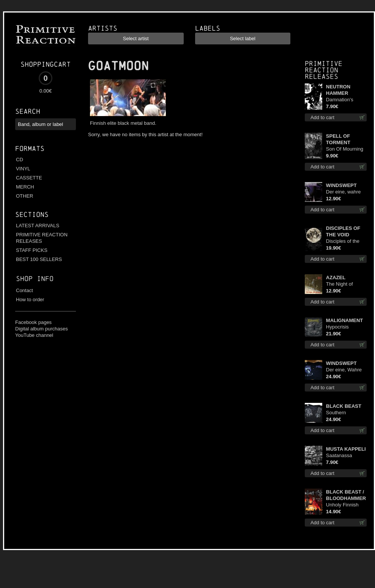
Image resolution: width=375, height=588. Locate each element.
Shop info (35, 279)
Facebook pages (33, 322)
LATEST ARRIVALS (38, 226)
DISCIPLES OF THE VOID (343, 231)
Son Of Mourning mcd (345, 149)
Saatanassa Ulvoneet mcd (341, 456)
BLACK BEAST (344, 406)
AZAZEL (336, 277)
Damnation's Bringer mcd (340, 100)
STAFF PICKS (32, 250)
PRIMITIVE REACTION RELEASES (42, 238)
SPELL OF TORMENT (338, 139)
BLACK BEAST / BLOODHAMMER (346, 495)
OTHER (25, 196)
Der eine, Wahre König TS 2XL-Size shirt (344, 370)
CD (20, 160)
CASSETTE (29, 178)
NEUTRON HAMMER (338, 90)
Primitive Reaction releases (324, 70)
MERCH (25, 187)
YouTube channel (34, 335)
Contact (24, 290)
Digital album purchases (42, 329)
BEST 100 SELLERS (39, 259)
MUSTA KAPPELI (346, 449)
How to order (30, 300)
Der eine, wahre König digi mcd (343, 192)
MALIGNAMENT (345, 320)
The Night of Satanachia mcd (344, 284)
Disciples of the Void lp (343, 241)
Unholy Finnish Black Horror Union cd (342, 505)
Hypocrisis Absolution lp (340, 327)
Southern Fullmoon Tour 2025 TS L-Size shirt (343, 413)
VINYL (23, 169)
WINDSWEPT (341, 185)
